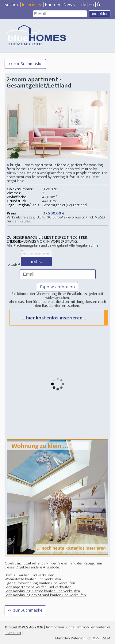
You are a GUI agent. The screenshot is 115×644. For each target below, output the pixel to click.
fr (99, 5)
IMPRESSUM (101, 638)
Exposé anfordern (57, 287)
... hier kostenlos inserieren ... (54, 318)
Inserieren (32, 5)
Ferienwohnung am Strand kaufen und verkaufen (45, 595)
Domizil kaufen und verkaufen (29, 575)
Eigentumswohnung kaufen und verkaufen (40, 583)
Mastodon (63, 638)
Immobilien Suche (60, 627)
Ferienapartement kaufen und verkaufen (38, 587)
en (92, 5)
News (69, 5)
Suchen (12, 5)
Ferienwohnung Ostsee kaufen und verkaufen (42, 591)
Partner (53, 5)
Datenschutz (81, 638)
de (84, 5)
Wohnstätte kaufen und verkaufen (33, 579)
